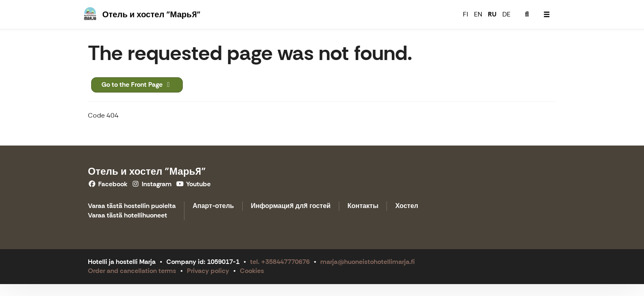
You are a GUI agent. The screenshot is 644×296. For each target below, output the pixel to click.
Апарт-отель (213, 206)
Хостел (407, 206)
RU (492, 14)
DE (506, 14)
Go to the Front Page (137, 84)
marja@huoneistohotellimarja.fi (368, 262)
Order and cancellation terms (132, 271)
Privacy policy (208, 271)
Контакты (363, 206)
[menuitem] (527, 14)
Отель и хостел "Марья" (147, 171)
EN (478, 14)
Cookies (252, 271)
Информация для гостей (291, 206)
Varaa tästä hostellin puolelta (132, 206)
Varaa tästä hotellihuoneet (128, 216)
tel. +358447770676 (280, 262)
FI (466, 14)
